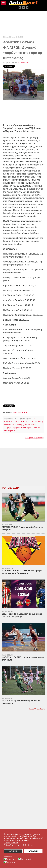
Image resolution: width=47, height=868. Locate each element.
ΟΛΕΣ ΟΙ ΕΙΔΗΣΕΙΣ (37, 709)
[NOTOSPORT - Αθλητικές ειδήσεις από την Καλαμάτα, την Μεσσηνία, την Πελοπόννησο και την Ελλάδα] (23, 3)
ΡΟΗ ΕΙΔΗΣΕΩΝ (11, 488)
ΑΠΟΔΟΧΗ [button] (33, 851)
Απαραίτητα (11, 859)
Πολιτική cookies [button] (11, 843)
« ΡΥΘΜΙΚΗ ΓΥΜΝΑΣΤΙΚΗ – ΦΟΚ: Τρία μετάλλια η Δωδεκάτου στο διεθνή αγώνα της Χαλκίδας (23, 421)
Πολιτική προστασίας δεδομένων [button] (18, 845)
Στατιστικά (10, 862)
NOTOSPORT (23, 63)
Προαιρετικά (26, 859)
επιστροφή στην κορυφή (34, 438)
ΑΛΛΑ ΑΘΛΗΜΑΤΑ (20, 412)
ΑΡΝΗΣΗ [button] (13, 851)
